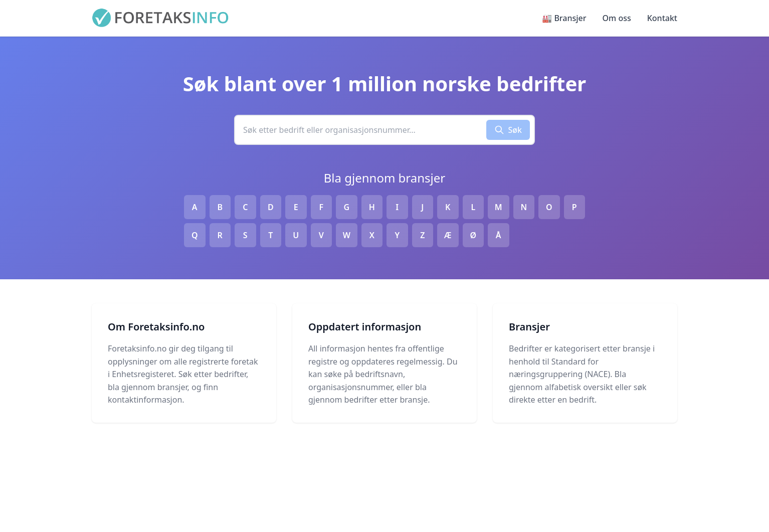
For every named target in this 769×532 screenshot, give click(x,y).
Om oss (617, 18)
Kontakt (662, 18)
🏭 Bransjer (564, 18)
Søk (508, 130)
